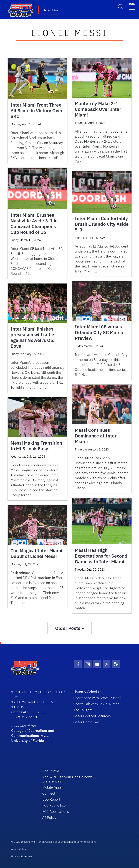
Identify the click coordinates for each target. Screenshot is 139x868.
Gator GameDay (86, 722)
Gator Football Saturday (92, 716)
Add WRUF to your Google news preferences (67, 779)
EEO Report (51, 799)
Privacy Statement (22, 856)
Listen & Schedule (88, 692)
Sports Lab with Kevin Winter (96, 704)
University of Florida (28, 740)
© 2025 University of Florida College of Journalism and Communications (54, 842)
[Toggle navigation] (132, 6)
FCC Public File (54, 805)
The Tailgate (83, 710)
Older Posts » (69, 628)
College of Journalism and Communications (33, 733)
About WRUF (52, 771)
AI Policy (49, 817)
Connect (49, 793)
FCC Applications (56, 811)
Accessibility (19, 849)
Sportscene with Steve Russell (97, 698)
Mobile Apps (52, 787)
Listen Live (50, 10)
